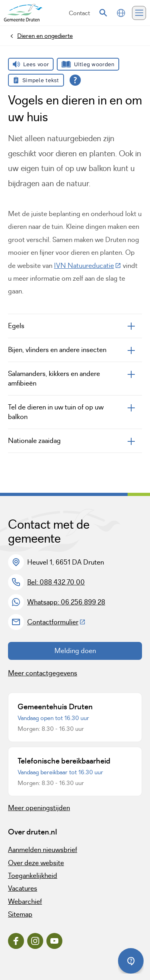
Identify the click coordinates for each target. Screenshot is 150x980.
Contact (79, 13)
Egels (16, 326)
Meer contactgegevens (43, 673)
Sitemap (20, 914)
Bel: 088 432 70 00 (56, 582)
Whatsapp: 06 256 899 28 (66, 602)
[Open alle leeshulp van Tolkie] (75, 80)
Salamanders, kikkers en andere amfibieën (54, 378)
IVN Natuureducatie (88, 266)
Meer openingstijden (39, 808)
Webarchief (25, 901)
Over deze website (36, 863)
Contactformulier (56, 622)
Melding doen (75, 651)
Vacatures (23, 888)
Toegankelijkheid (33, 876)
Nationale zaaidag (34, 441)
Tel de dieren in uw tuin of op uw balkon (56, 412)
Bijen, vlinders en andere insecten (57, 350)
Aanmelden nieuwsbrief (43, 850)
